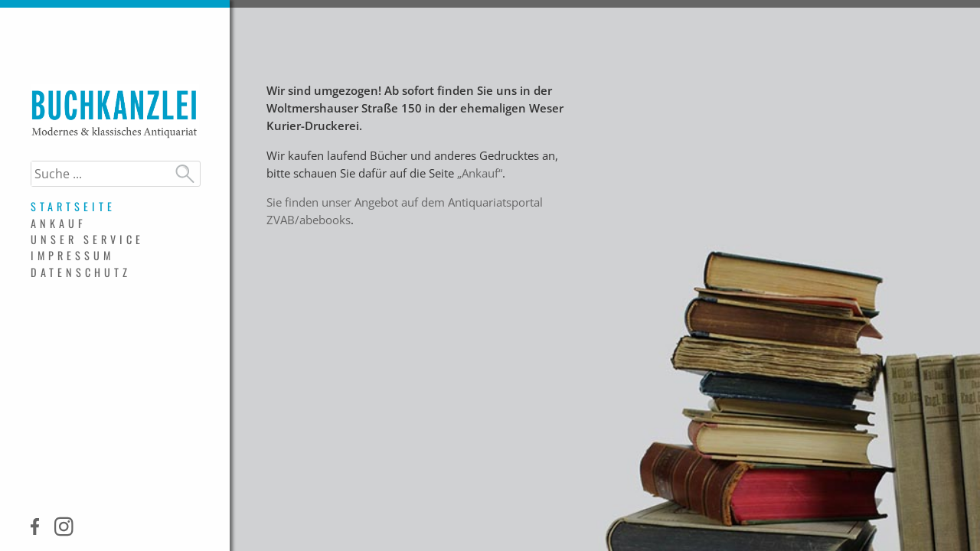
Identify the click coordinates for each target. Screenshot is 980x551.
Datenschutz (81, 272)
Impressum (72, 255)
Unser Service (87, 239)
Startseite (73, 206)
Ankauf (59, 223)
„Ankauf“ (480, 173)
